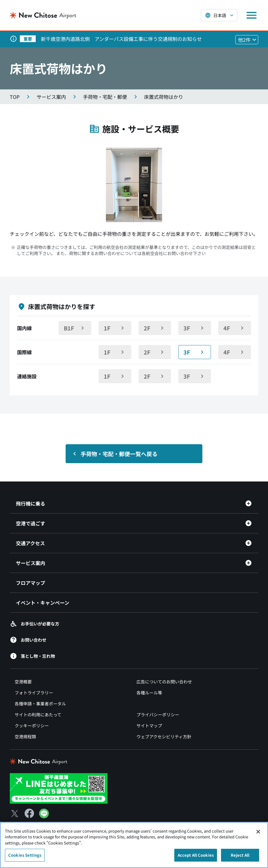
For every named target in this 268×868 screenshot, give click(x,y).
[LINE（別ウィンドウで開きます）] (44, 816)
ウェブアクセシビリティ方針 (164, 737)
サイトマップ (149, 726)
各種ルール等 (149, 693)
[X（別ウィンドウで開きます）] (15, 813)
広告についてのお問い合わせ (164, 682)
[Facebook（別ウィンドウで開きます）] (29, 813)
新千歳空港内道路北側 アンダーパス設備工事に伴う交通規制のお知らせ (121, 39)
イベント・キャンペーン (43, 603)
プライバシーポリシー (158, 715)
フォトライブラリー (34, 693)
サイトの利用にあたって (38, 715)
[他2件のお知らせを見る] (247, 40)
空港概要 (23, 682)
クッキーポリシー (32, 726)
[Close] (258, 835)
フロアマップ (31, 583)
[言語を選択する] (219, 15)
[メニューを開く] (252, 15)
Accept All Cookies (196, 858)
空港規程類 (25, 737)
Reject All (240, 858)
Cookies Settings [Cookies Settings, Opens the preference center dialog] (25, 858)
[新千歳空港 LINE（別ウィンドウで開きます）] (59, 788)
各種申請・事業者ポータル (40, 704)
